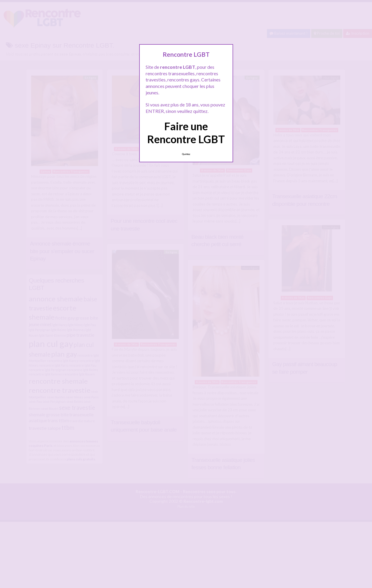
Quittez (186, 154)
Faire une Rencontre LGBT (186, 132)
